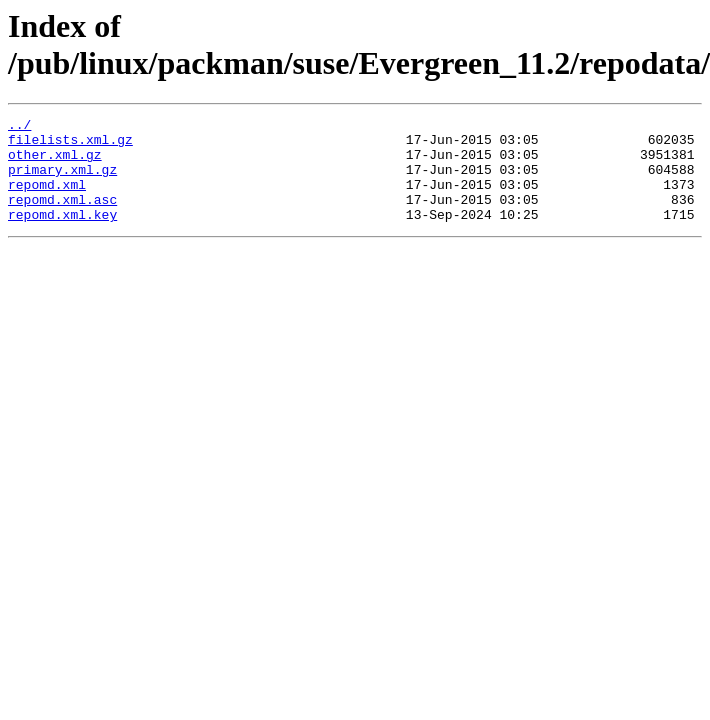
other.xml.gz (55, 163)
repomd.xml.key (62, 235)
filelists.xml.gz (70, 145)
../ (19, 127)
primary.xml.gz (62, 181)
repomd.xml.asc (62, 217)
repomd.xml (47, 199)
